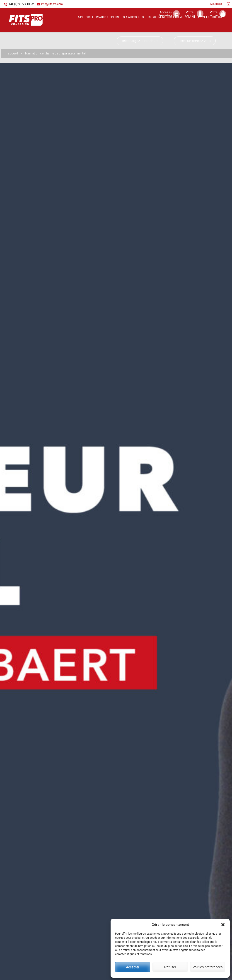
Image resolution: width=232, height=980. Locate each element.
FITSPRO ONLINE (155, 26)
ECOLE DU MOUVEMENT (181, 26)
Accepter (133, 967)
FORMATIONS (100, 26)
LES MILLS (203, 26)
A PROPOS (84, 26)
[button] (223, 925)
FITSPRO (20, 27)
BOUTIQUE (217, 4)
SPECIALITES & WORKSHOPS (127, 26)
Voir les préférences (208, 967)
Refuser (170, 967)
